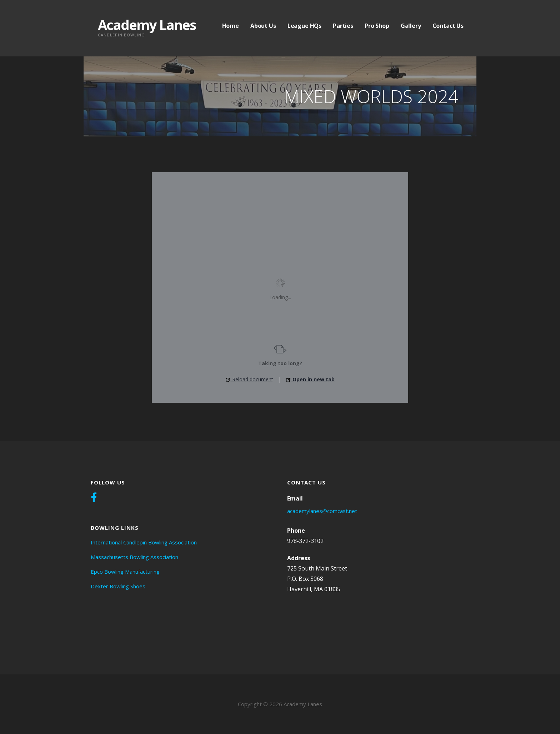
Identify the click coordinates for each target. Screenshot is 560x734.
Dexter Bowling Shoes (118, 586)
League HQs (304, 26)
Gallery (411, 26)
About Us (263, 26)
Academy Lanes (147, 25)
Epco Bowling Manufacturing (125, 572)
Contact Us (448, 26)
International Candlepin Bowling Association (144, 542)
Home (231, 26)
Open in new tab (310, 379)
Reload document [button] (249, 379)
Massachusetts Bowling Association (134, 557)
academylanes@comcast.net (322, 511)
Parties (343, 26)
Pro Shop (377, 26)
